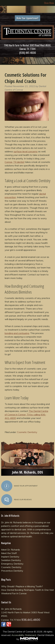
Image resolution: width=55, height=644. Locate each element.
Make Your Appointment (19, 486)
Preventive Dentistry (12, 571)
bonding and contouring (17, 333)
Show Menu (49, 3)
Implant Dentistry (10, 557)
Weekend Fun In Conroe (14, 593)
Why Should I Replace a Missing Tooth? (22, 586)
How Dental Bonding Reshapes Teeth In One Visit (27, 590)
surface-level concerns (26, 151)
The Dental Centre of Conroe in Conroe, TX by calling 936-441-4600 (26, 415)
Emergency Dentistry (12, 564)
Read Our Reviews (16, 500)
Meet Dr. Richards (11, 550)
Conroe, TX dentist (15, 162)
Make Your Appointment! (27, 18)
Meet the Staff (9, 553)
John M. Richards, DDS (27, 472)
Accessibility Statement (24, 635)
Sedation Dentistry (11, 560)
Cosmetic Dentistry (27, 432)
